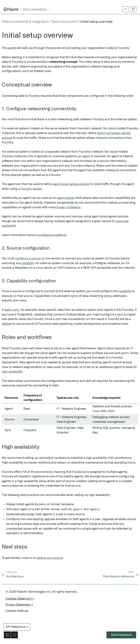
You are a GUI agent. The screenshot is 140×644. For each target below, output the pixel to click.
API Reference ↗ (17, 627)
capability (28, 263)
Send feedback (121, 635)
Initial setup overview (96, 22)
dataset (7, 324)
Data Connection (65, 22)
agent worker (66, 198)
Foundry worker (31, 189)
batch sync (12, 310)
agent (86, 156)
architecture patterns (52, 235)
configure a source (28, 259)
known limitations (68, 207)
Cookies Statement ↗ (20, 599)
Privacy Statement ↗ (19, 605)
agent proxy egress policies (71, 184)
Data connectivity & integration (25, 22)
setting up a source (50, 558)
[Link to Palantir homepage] (11, 9)
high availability (12, 372)
